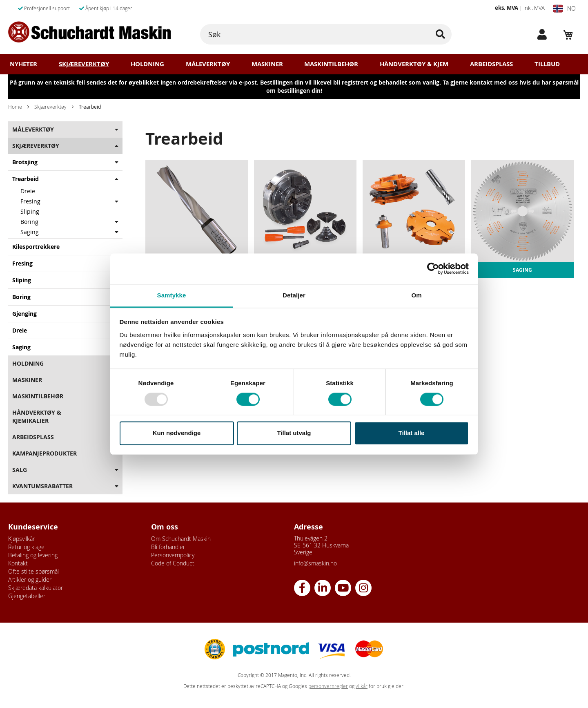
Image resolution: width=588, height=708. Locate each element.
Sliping (30, 211)
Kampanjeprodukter (45, 453)
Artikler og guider (30, 580)
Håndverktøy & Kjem (414, 64)
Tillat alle (412, 433)
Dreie (28, 191)
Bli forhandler (168, 547)
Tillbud (547, 64)
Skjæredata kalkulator (36, 588)
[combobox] (326, 34)
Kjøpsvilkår (21, 539)
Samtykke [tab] (172, 295)
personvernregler (328, 686)
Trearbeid (26, 179)
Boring (29, 222)
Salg (20, 470)
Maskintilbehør (331, 64)
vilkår (362, 686)
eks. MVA (507, 8)
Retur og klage (26, 547)
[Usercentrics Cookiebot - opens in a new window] (433, 268)
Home (15, 107)
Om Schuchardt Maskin (181, 539)
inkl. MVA (534, 8)
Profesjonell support (44, 8)
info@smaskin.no (315, 563)
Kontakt (18, 563)
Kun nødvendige (177, 433)
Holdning (147, 64)
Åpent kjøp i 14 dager (106, 8)
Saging (30, 232)
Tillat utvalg (294, 433)
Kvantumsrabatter (42, 486)
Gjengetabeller (27, 596)
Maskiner (267, 64)
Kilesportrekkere (36, 247)
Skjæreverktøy (84, 64)
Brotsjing (25, 162)
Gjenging (24, 314)
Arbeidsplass (491, 64)
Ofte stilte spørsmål (33, 571)
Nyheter (23, 64)
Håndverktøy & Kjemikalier (37, 417)
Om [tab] (416, 295)
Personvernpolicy (173, 555)
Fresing (30, 201)
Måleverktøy (208, 64)
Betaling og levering (33, 555)
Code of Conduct (173, 563)
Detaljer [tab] (294, 295)
